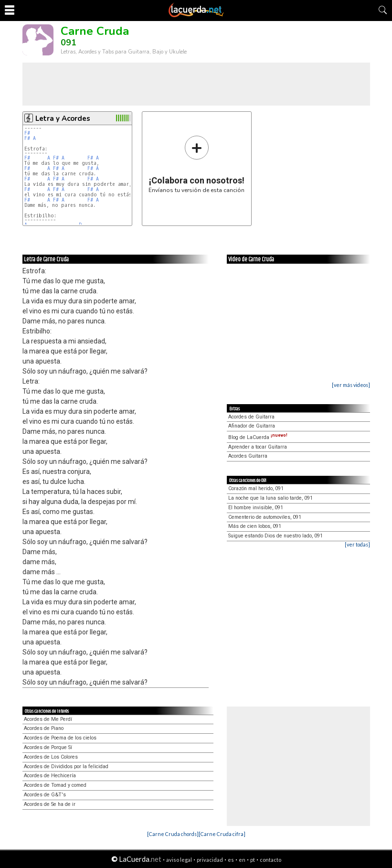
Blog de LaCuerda (258, 437)
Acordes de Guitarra (251, 417)
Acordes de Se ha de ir (50, 804)
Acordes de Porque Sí (48, 747)
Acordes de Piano (44, 728)
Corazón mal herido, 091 (256, 488)
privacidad (210, 860)
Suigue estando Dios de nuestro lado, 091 (275, 536)
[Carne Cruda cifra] (222, 834)
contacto (270, 860)
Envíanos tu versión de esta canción (196, 164)
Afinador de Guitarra (252, 426)
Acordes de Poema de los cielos (60, 738)
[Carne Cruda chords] (173, 834)
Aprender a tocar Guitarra (258, 447)
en (242, 860)
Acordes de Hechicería (50, 776)
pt (253, 860)
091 (69, 43)
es (231, 860)
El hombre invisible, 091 (256, 508)
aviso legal (179, 860)
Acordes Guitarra (248, 456)
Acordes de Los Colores (51, 757)
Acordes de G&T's (45, 795)
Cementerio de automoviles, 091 (265, 517)
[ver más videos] (351, 385)
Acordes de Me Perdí (48, 719)
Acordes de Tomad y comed (55, 785)
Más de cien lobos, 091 (255, 526)
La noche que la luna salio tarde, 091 (270, 498)
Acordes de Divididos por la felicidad (66, 766)
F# (27, 133)
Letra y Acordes (63, 118)
